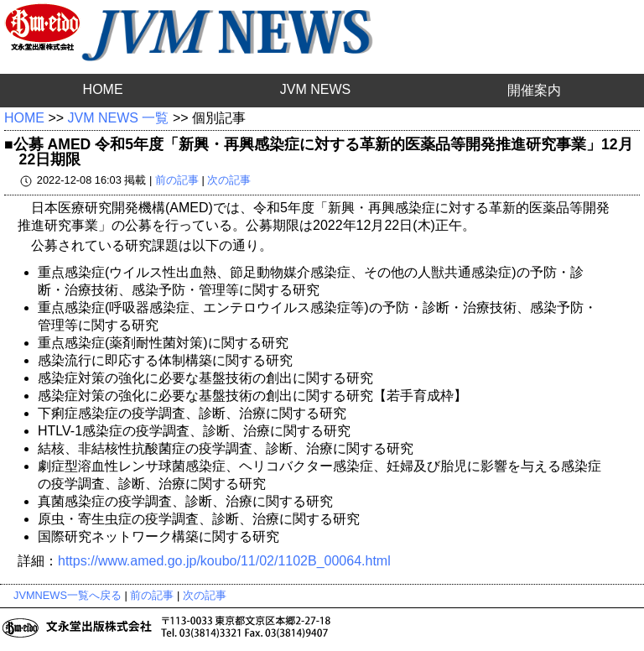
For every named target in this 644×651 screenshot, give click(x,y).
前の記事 (177, 180)
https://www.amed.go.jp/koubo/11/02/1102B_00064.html (224, 561)
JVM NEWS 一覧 (119, 118)
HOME (103, 89)
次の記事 (229, 180)
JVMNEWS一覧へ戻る (68, 595)
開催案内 (534, 90)
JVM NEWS (315, 89)
